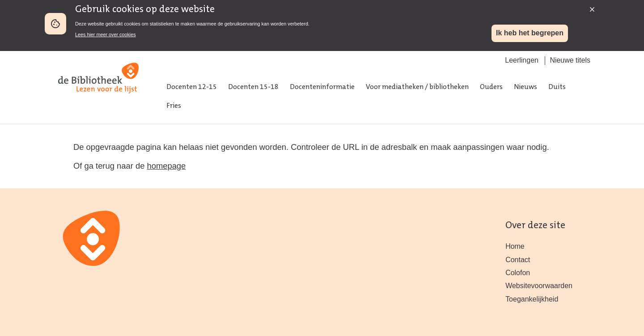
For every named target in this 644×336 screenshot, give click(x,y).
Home (515, 246)
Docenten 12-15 (192, 87)
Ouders (491, 87)
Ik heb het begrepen (530, 33)
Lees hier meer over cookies (106, 34)
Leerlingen (522, 60)
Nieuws (525, 87)
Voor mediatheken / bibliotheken (417, 87)
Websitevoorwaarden (539, 286)
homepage (166, 166)
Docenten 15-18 (253, 87)
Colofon (518, 273)
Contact (518, 260)
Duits (557, 87)
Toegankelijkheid (532, 299)
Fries (174, 106)
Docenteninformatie (322, 87)
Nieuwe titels (570, 60)
